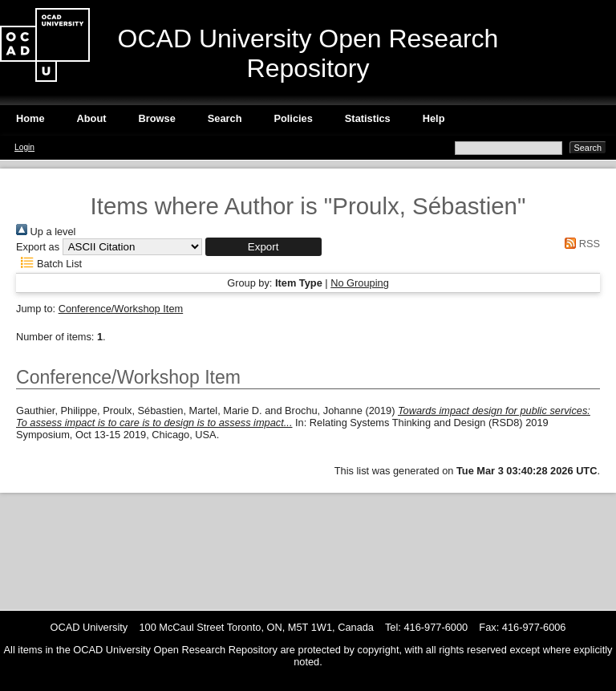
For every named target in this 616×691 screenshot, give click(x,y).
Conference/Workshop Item (121, 309)
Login (24, 147)
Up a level (46, 232)
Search (225, 118)
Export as (38, 247)
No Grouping (360, 283)
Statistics (368, 118)
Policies (293, 118)
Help (434, 118)
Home (30, 118)
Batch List (49, 264)
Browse (157, 118)
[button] (263, 247)
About (92, 118)
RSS (580, 244)
